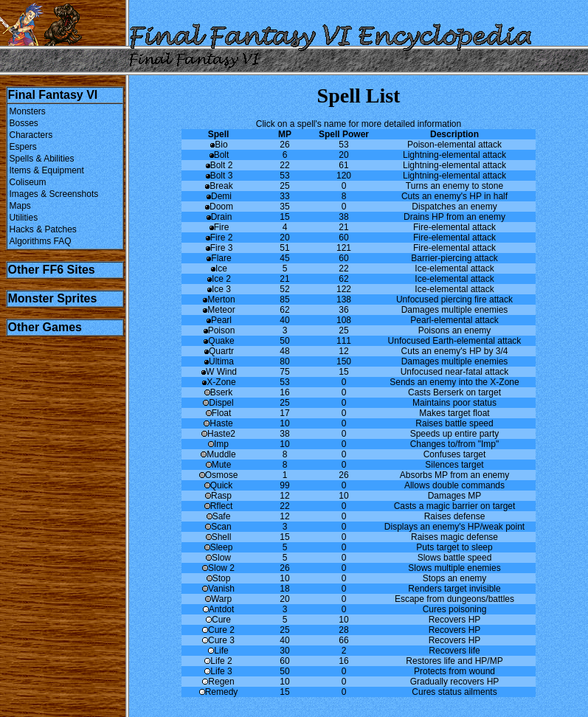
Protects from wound (454, 671)
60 (343, 238)
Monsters (28, 111)
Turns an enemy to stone (454, 186)
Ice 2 (218, 279)
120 (344, 176)
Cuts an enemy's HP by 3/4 (455, 351)
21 (343, 227)
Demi (218, 196)
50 (284, 341)
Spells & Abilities (42, 159)
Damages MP (455, 496)
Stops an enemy (455, 578)
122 (344, 289)
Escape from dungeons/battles (454, 599)
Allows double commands (454, 485)
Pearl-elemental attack (454, 320)
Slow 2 (218, 568)
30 (284, 651)
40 (284, 320)
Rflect (219, 506)
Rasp (218, 496)
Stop (219, 578)
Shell (219, 537)
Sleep (219, 547)
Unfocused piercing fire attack (454, 299)
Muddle (218, 454)
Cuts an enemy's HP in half (454, 196)
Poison (219, 330)
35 (284, 207)
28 (343, 630)
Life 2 (218, 661)
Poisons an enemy (455, 330)
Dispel (218, 403)
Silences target (454, 465)
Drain (219, 217)
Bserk (219, 392)
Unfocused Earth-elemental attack (455, 341)
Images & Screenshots (54, 194)
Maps (20, 206)
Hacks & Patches (43, 229)
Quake (218, 341)
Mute (219, 465)
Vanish (218, 589)
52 (284, 289)
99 (284, 485)
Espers (23, 147)
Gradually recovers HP (455, 682)
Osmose (219, 475)
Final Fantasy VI (53, 95)
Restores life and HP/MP (454, 661)
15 (284, 217)
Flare (218, 258)
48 (284, 351)
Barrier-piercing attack (454, 258)
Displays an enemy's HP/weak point (454, 527)
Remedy (219, 692)
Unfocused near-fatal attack (455, 372)
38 (343, 217)
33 (284, 196)
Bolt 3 (219, 176)
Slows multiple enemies (454, 568)
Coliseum (28, 182)
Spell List (359, 96)
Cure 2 (218, 630)
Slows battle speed (455, 558)
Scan (218, 527)
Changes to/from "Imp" (455, 444)
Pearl (218, 320)
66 (343, 640)
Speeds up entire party (455, 434)
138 (344, 299)
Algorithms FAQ (41, 241)
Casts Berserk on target (454, 392)
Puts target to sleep (454, 547)
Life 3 (218, 671)
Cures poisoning (455, 609)
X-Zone (218, 382)
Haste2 (218, 434)
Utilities (24, 218)
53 (343, 145)
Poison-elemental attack (454, 145)
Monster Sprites (53, 298)
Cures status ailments (454, 692)
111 (344, 341)
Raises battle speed (454, 423)
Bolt (219, 155)
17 (284, 413)
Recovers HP (455, 620)
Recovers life (454, 651)
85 (284, 299)
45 (284, 258)
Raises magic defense (454, 537)
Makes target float (454, 413)
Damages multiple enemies (455, 310)
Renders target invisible (454, 589)
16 (284, 392)
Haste (218, 423)
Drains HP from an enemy (454, 217)
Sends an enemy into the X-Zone (454, 382)
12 (343, 351)
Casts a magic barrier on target (455, 506)
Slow (218, 558)
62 (343, 279)
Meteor (218, 310)
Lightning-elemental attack (454, 155)
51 (284, 248)
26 (284, 145)
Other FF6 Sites (52, 270)
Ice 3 (218, 289)
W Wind (218, 372)
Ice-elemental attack (454, 269)
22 (284, 165)
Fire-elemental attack (454, 227)
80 (284, 361)
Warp (218, 599)
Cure (218, 620)
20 (343, 155)
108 (344, 320)
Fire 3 (219, 248)
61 (343, 165)
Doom (218, 207)
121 (344, 248)
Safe (219, 516)
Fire (219, 227)
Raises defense (455, 516)
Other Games (45, 327)
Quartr (218, 351)
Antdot (219, 609)
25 (284, 186)
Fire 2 (219, 238)
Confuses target (455, 454)
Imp (218, 444)
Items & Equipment (47, 170)
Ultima (218, 361)
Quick (219, 485)
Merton (218, 299)
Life (218, 651)
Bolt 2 (219, 165)
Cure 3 (218, 640)
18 (284, 589)
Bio (218, 145)
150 (344, 361)
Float (219, 413)
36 (343, 310)
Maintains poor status (454, 403)
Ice (218, 269)
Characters (31, 135)
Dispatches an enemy (454, 207)
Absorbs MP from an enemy (455, 475)
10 (284, 423)
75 (284, 372)
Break (218, 186)
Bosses (24, 123)
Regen (218, 682)
